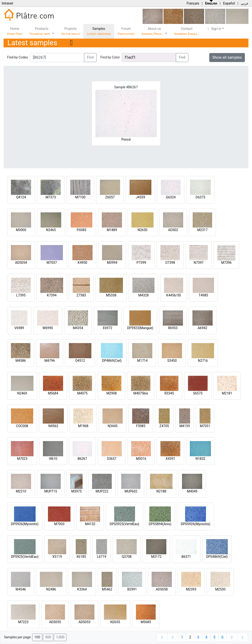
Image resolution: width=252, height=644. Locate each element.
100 (37, 637)
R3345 (169, 393)
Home (15, 31)
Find (90, 57)
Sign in (214, 29)
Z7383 (81, 295)
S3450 (172, 361)
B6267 (82, 459)
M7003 (59, 524)
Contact (187, 31)
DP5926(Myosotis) (25, 524)
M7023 (22, 459)
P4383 (81, 230)
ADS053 (84, 622)
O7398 (170, 263)
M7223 (23, 622)
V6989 (19, 328)
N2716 (203, 361)
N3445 (113, 426)
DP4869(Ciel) (112, 361)
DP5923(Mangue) (140, 328)
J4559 (140, 197)
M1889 (112, 230)
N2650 (142, 230)
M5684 (53, 393)
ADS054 (21, 263)
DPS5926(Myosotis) (196, 524)
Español (229, 3)
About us (153, 31)
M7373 (51, 197)
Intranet (7, 3)
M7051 (205, 426)
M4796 (50, 361)
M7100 (80, 197)
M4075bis (141, 393)
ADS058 (162, 589)
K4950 (82, 263)
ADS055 (55, 622)
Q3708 (127, 557)
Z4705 (164, 426)
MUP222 (102, 491)
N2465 (51, 230)
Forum (126, 31)
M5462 (107, 589)
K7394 (52, 295)
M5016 (141, 459)
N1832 (200, 459)
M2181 (227, 393)
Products (40, 31)
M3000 (21, 230)
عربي (245, 3)
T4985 (203, 295)
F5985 (141, 426)
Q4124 (21, 197)
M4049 (192, 491)
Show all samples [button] (227, 57)
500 (48, 637)
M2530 (220, 589)
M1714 (142, 361)
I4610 (53, 459)
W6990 (48, 328)
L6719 (102, 557)
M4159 (185, 426)
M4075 (82, 393)
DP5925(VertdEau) (25, 557)
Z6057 (110, 197)
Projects (70, 31)
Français (193, 3)
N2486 (51, 589)
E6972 (108, 328)
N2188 (161, 491)
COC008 (22, 426)
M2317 (202, 230)
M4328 (144, 295)
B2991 (132, 589)
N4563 (53, 426)
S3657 (112, 459)
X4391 (170, 459)
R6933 (173, 328)
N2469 (22, 393)
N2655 (115, 622)
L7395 (21, 295)
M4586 (21, 361)
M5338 (111, 295)
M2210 (21, 491)
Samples (99, 31)
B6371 (186, 557)
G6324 (171, 197)
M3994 (112, 263)
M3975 (76, 491)
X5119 (57, 557)
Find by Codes (18, 57)
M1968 (83, 426)
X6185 (81, 557)
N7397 (198, 263)
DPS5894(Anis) (160, 524)
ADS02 (173, 230)
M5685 (146, 622)
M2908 (112, 393)
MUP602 (131, 491)
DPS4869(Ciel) (217, 557)
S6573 (198, 393)
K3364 (82, 589)
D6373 (200, 197)
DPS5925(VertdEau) (124, 524)
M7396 (226, 263)
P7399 (141, 263)
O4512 (80, 361)
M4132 (90, 524)
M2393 (191, 589)
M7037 (52, 263)
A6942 (203, 328)
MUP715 (51, 491)
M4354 (78, 328)
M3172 (156, 557)
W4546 (21, 589)
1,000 (60, 637)
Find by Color (110, 57)
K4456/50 (174, 295)
